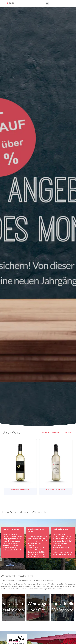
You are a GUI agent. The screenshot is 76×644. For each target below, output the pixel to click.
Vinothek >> (45, 432)
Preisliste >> (68, 432)
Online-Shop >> (57, 432)
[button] (47, 3)
